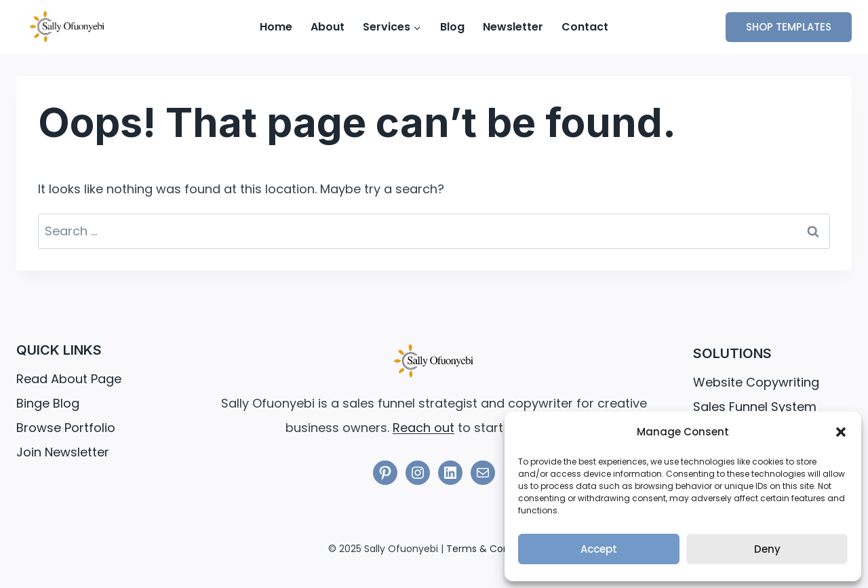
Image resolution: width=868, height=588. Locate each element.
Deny (767, 549)
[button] (841, 432)
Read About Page (69, 379)
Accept (599, 549)
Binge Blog (48, 403)
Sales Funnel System (755, 407)
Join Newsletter (63, 452)
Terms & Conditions (493, 549)
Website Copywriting (756, 382)
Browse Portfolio (66, 428)
